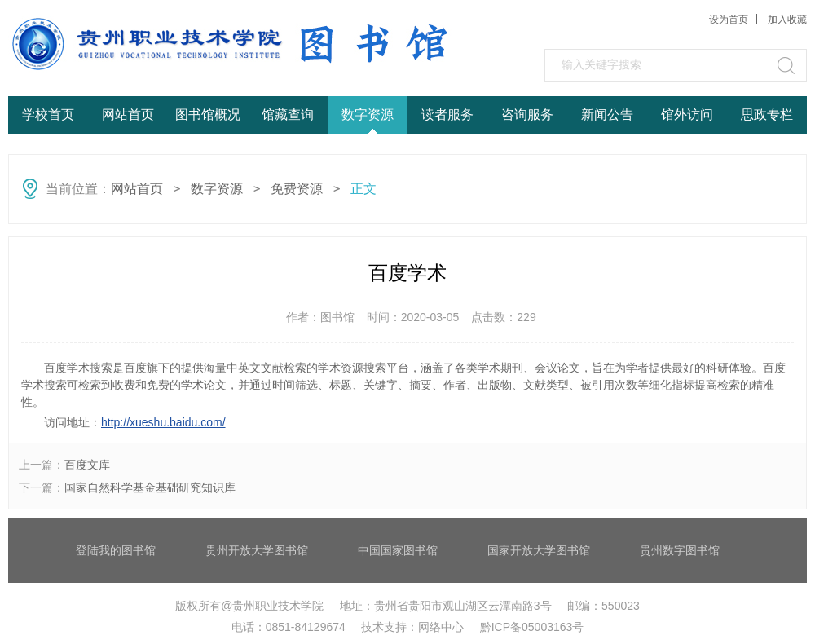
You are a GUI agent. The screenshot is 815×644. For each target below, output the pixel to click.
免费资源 (297, 189)
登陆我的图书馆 (116, 550)
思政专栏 (767, 115)
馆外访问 (687, 115)
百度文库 (87, 465)
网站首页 (128, 115)
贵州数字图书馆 (680, 550)
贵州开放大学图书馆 (257, 550)
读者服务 (447, 115)
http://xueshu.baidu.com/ (163, 422)
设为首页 (729, 20)
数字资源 (368, 115)
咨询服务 (527, 115)
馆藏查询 (288, 115)
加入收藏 (787, 20)
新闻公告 (607, 115)
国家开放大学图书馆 (539, 550)
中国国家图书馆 (398, 550)
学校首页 (48, 115)
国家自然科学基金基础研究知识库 (150, 487)
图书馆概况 (208, 115)
